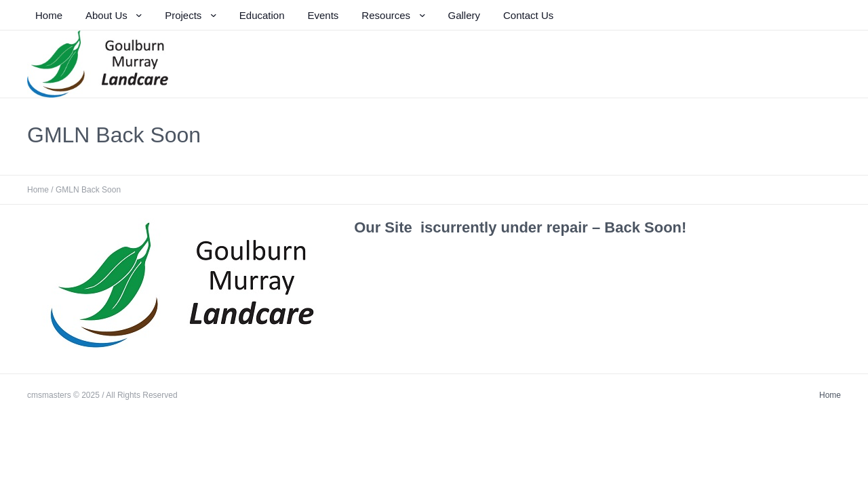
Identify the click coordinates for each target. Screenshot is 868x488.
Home (38, 190)
